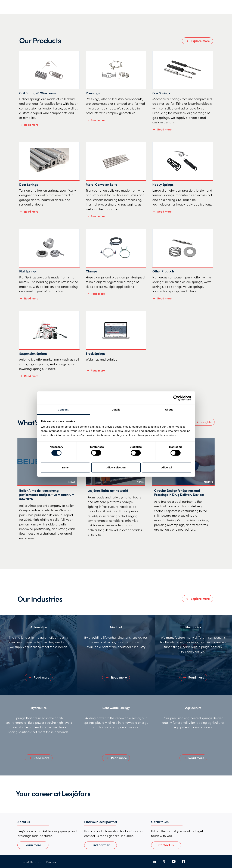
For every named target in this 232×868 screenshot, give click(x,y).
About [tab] (169, 410)
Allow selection (116, 467)
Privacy (51, 862)
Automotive (39, 627)
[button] (166, 845)
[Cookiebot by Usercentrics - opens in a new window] (176, 398)
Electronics (193, 627)
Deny (65, 467)
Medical (116, 627)
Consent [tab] (63, 410)
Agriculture (193, 708)
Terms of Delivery (29, 862)
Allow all (167, 467)
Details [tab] (116, 410)
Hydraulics (39, 708)
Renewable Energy (116, 708)
